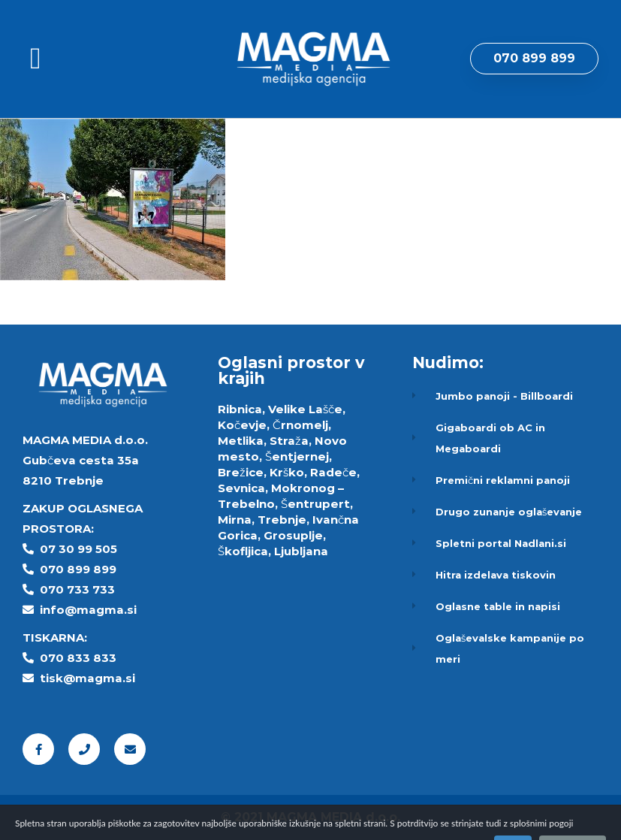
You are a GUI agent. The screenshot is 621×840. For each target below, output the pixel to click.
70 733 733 (81, 589)
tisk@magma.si (87, 678)
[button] (36, 59)
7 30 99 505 (83, 549)
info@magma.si (88, 610)
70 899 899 (82, 569)
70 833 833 (82, 658)
